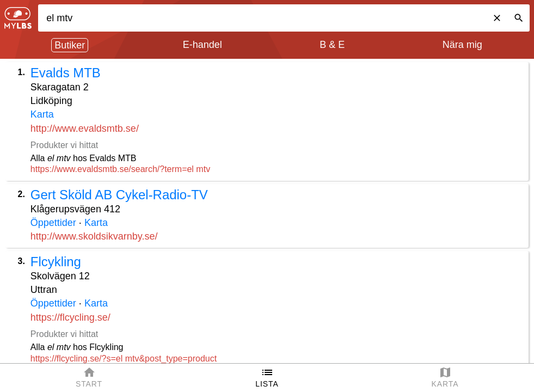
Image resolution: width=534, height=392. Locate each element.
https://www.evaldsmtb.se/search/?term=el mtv (120, 169)
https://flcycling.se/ (70, 317)
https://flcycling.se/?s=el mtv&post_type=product (124, 359)
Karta (42, 114)
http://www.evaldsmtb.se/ (85, 128)
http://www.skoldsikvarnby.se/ (94, 236)
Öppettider (53, 223)
